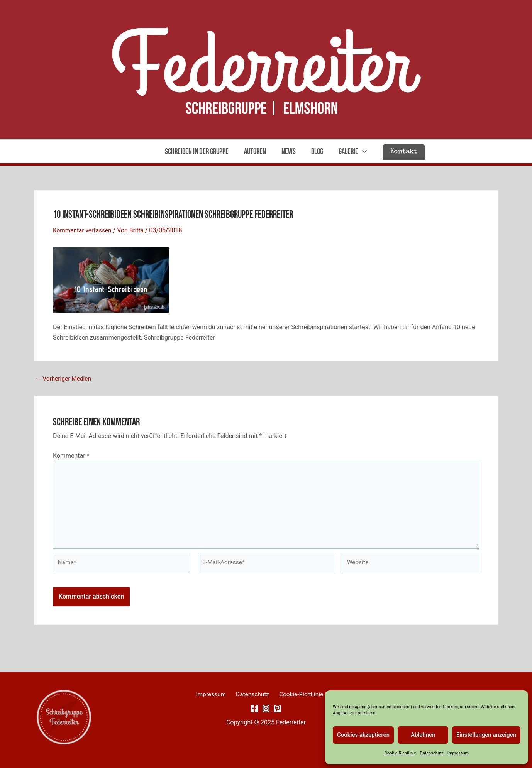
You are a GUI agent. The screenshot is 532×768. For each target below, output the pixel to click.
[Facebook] (254, 709)
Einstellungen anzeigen (486, 735)
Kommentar (71, 455)
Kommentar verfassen (83, 230)
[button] (406, 152)
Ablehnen (423, 735)
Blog (318, 151)
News (289, 151)
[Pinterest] (278, 709)
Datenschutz (431, 753)
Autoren (254, 151)
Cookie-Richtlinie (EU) (305, 694)
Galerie (354, 152)
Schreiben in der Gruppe (195, 151)
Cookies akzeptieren (363, 735)
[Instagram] (266, 709)
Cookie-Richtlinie (400, 753)
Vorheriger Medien (64, 379)
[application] (364, 152)
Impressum (458, 753)
